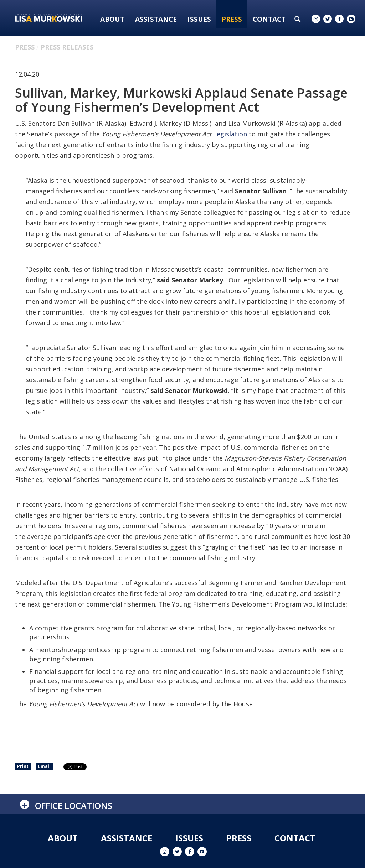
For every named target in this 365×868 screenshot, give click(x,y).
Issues (199, 19)
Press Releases (67, 47)
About (112, 19)
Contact (269, 19)
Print (23, 766)
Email (44, 766)
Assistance (156, 19)
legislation (231, 134)
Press (232, 19)
